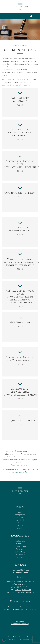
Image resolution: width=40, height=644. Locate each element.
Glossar (20, 523)
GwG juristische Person (20, 422)
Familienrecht (20, 541)
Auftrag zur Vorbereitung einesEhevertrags (20, 134)
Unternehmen (20, 555)
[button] (4, 640)
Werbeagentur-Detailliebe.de (20, 639)
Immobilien (20, 544)
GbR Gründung (20, 324)
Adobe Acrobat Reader (22, 474)
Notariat (20, 517)
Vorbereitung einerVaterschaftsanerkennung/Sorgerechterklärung (20, 264)
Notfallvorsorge (20, 546)
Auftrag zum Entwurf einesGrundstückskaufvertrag (20, 394)
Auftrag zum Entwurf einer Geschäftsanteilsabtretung (20, 166)
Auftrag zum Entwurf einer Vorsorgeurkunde (20, 360)
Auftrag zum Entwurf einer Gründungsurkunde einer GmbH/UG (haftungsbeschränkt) (20, 298)
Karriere (20, 526)
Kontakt (20, 528)
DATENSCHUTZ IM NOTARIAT (20, 101)
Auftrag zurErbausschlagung (20, 231)
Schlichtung (20, 552)
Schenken (20, 549)
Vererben (20, 557)
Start (20, 512)
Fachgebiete (20, 515)
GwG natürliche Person (20, 195)
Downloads (20, 520)
